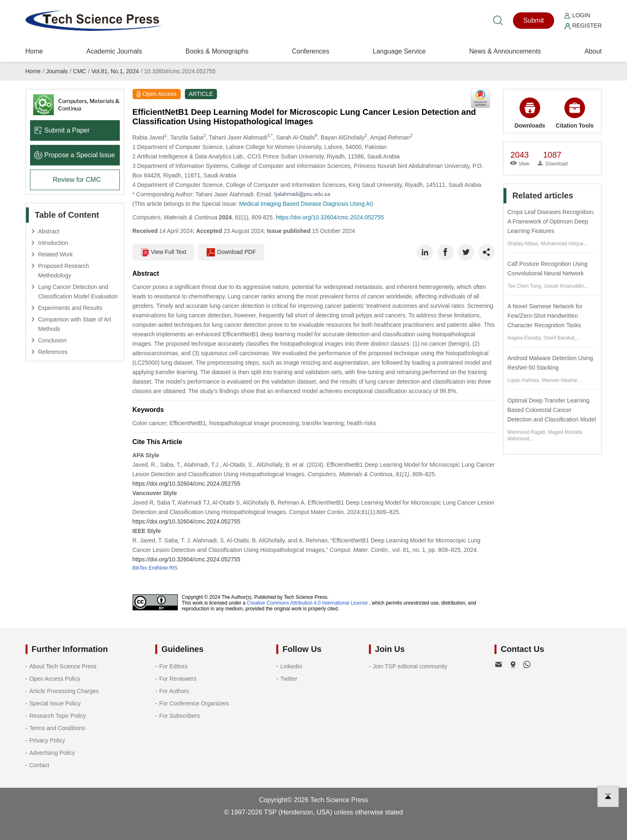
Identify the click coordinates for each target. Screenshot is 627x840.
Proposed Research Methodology (64, 271)
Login (577, 15)
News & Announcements (505, 51)
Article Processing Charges (64, 691)
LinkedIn (291, 666)
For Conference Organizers (194, 703)
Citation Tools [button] (575, 113)
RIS (173, 568)
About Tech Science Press (63, 666)
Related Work (56, 254)
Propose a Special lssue (75, 155)
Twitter (289, 679)
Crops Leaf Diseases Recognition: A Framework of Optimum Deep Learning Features (551, 221)
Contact (39, 765)
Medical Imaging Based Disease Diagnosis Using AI (305, 204)
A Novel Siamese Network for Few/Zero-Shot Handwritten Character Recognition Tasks (545, 316)
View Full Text (164, 252)
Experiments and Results (70, 308)
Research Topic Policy (57, 716)
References (53, 352)
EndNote (158, 568)
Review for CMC (77, 180)
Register (583, 26)
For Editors (173, 666)
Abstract (49, 231)
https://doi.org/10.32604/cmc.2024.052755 (330, 217)
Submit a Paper (62, 130)
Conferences (311, 51)
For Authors (174, 691)
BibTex (140, 568)
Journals (57, 71)
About (593, 51)
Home (34, 51)
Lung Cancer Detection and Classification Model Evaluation (78, 292)
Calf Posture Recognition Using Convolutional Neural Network (548, 269)
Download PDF (231, 252)
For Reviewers (178, 679)
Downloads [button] (530, 113)
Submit (534, 20)
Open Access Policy (55, 679)
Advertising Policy (52, 753)
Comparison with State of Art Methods (75, 324)
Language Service (399, 51)
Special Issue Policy (55, 703)
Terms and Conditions (57, 728)
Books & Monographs (217, 51)
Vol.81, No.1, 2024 (115, 71)
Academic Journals (114, 51)
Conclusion (52, 340)
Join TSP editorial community (410, 666)
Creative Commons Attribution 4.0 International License (308, 603)
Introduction (53, 243)
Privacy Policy (47, 740)
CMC (79, 71)
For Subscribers (180, 716)
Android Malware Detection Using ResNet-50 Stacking (550, 363)
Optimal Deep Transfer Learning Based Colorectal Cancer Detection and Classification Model (552, 410)
